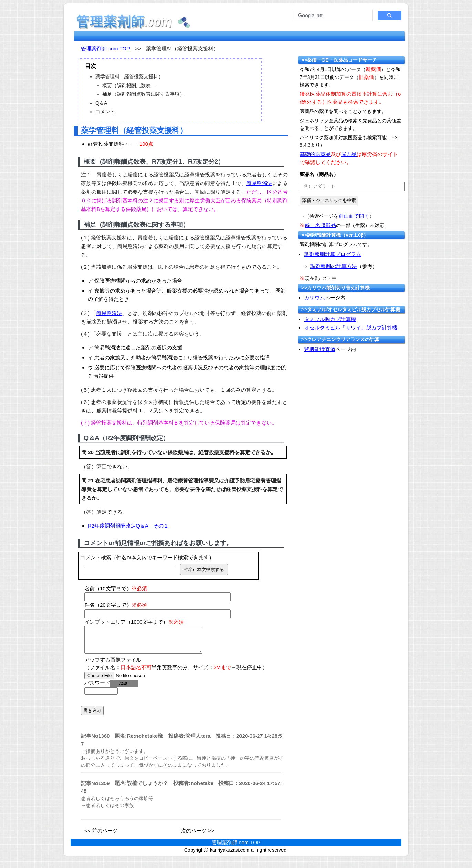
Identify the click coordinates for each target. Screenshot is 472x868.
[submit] (329, 201)
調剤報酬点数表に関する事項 (143, 225)
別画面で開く (354, 216)
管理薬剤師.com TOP (105, 48)
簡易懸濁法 (259, 183)
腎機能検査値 (320, 349)
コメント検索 (96, 557)
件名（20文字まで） (116, 605)
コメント (105, 112)
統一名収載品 (320, 225)
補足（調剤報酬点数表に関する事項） (143, 94)
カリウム (315, 298)
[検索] (333, 16)
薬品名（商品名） (319, 174)
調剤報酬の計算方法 (334, 266)
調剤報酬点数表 (124, 162)
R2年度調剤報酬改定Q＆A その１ (128, 526)
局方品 (349, 154)
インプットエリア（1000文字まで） (134, 622)
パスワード (111, 688)
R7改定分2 (203, 162)
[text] (352, 186)
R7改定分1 (167, 162)
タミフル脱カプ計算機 (330, 319)
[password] (101, 696)
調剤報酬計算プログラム (333, 254)
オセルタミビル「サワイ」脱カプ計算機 (351, 328)
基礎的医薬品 (315, 154)
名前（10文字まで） (116, 588)
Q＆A (101, 103)
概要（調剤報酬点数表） (129, 85)
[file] (128, 681)
